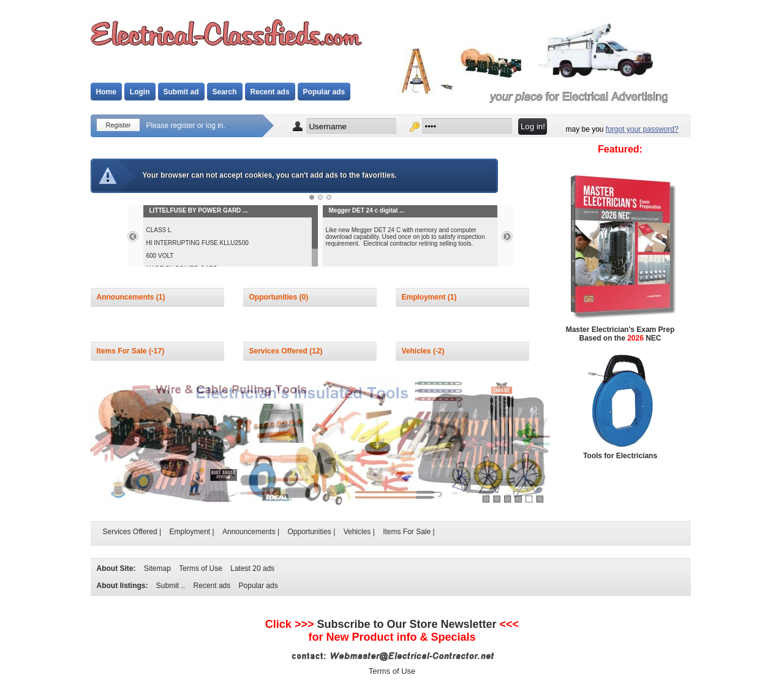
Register (119, 125)
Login (140, 92)
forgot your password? (642, 129)
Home (106, 92)
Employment (425, 297)
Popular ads (324, 92)
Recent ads (270, 92)
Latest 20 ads (252, 568)
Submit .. (171, 586)
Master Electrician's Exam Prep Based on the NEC (620, 334)
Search (225, 92)
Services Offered (280, 351)
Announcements (126, 297)
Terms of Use (201, 568)
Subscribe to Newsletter (406, 624)
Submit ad (181, 92)
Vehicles (417, 351)
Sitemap (157, 568)
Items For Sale (123, 351)
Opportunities (274, 297)
